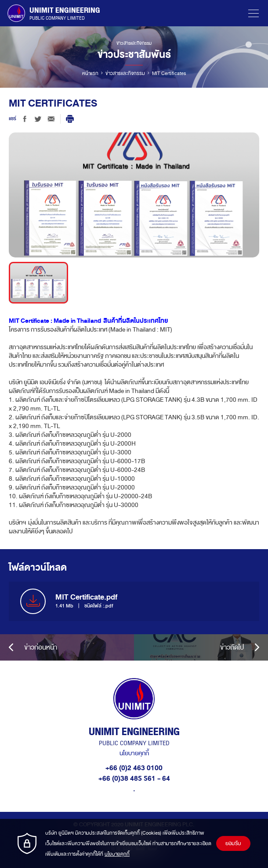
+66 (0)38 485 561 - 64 (134, 779)
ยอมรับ (233, 843)
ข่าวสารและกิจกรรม (125, 73)
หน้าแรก (90, 73)
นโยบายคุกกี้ (134, 753)
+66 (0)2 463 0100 (134, 768)
